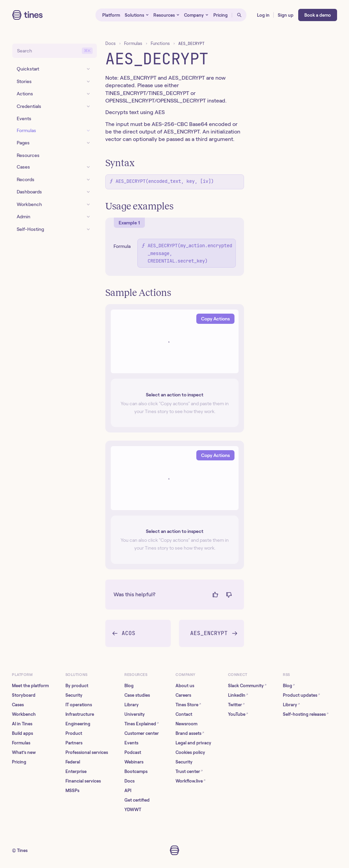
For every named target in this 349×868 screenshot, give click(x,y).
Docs (110, 43)
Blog (129, 686)
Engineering (78, 724)
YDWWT (133, 810)
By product (77, 686)
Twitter (236, 705)
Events (131, 743)
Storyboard (24, 695)
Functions (160, 43)
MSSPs (72, 791)
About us (185, 686)
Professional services (87, 752)
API (128, 791)
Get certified (137, 800)
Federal (73, 762)
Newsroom (186, 724)
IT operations (79, 705)
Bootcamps (136, 771)
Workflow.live (191, 781)
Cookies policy (190, 752)
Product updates (301, 695)
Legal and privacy (193, 743)
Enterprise (76, 771)
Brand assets (190, 733)
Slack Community (247, 686)
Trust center (189, 771)
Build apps (22, 733)
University (135, 714)
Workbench (24, 714)
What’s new (24, 752)
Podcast (133, 752)
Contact (184, 714)
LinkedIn (238, 695)
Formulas (133, 43)
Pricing (19, 762)
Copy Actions (215, 319)
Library (132, 705)
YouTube (238, 714)
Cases (18, 705)
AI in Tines (22, 724)
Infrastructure (80, 714)
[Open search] (239, 15)
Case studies (137, 695)
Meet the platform (30, 686)
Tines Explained (142, 724)
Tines (22, 850)
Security (74, 695)
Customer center (142, 733)
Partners (74, 743)
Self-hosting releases (306, 714)
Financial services (83, 781)
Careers (183, 695)
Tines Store (188, 705)
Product (74, 733)
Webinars (134, 762)
